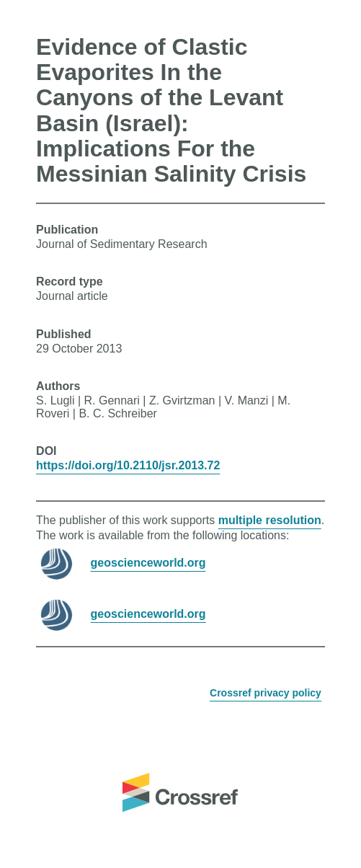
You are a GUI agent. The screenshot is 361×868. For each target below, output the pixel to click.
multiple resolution (270, 520)
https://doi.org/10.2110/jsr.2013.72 (128, 465)
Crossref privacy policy (266, 693)
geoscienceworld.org (148, 563)
